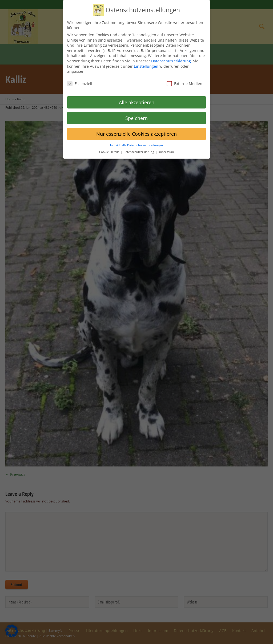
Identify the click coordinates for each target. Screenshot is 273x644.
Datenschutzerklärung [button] (139, 149)
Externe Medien (184, 80)
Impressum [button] (166, 149)
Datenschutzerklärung (171, 58)
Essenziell (80, 80)
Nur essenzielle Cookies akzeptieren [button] (136, 130)
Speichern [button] (136, 115)
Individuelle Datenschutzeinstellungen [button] (136, 142)
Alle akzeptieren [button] (137, 99)
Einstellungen (146, 63)
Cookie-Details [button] (110, 149)
